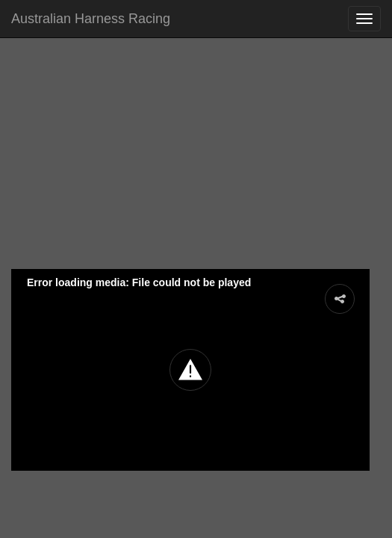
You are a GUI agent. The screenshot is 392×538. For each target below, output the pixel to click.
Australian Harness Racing (91, 19)
